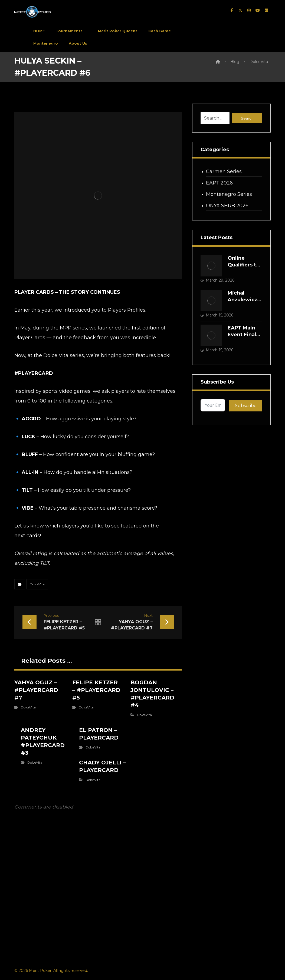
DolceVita (37, 584)
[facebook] (232, 10)
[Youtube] (258, 10)
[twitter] (240, 10)
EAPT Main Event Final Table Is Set (243, 335)
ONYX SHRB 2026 (227, 206)
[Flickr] (266, 10)
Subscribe (246, 406)
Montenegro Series (229, 194)
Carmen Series (224, 171)
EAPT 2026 (219, 183)
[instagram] (249, 10)
